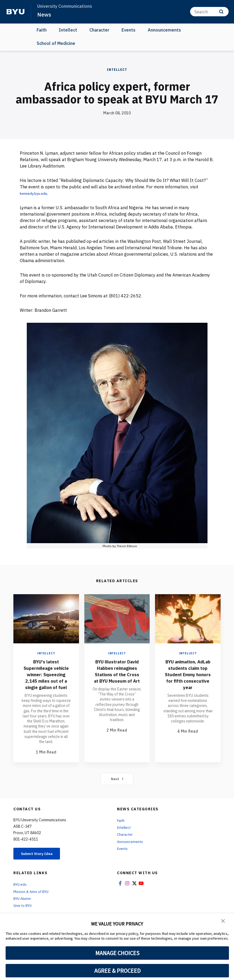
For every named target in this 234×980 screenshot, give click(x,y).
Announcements (164, 30)
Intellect (68, 30)
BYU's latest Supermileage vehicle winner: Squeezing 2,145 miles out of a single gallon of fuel (46, 681)
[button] (223, 921)
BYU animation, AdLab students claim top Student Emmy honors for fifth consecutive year (188, 677)
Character (99, 30)
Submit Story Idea (41, 867)
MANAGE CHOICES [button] (117, 953)
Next (117, 792)
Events (129, 30)
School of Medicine (56, 43)
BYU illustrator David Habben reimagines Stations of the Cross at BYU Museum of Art (117, 677)
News (44, 14)
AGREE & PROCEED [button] (117, 971)
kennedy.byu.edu (36, 193)
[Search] (209, 12)
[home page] (16, 12)
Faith (42, 30)
